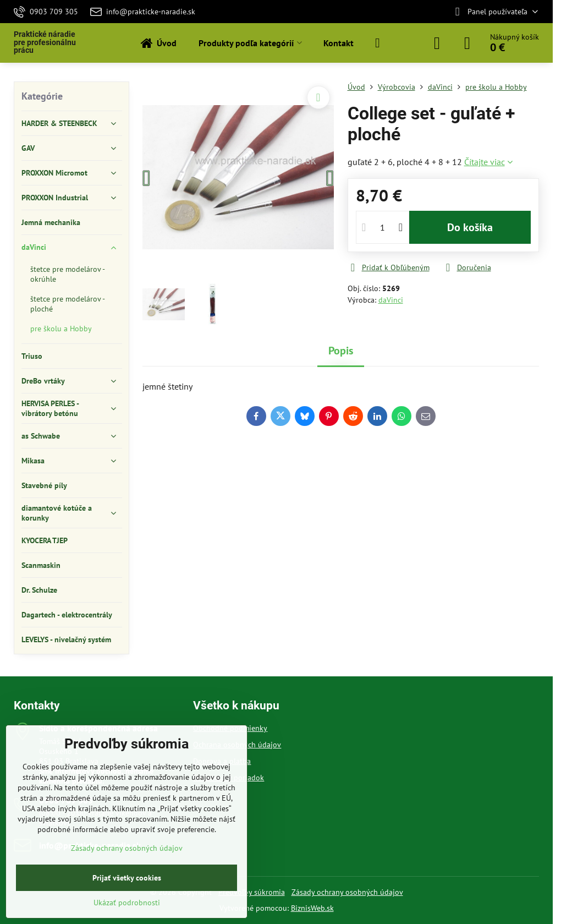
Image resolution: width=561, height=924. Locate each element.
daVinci (391, 300)
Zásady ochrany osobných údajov (347, 892)
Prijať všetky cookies (127, 878)
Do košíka (470, 227)
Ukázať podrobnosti (127, 903)
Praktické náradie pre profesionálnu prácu (45, 43)
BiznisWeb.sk (312, 908)
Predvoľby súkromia (252, 892)
